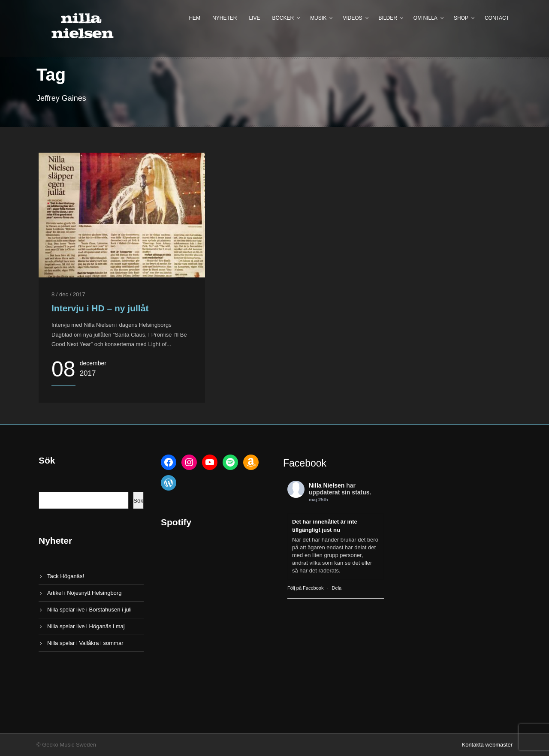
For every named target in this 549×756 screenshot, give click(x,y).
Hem (195, 18)
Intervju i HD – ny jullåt (100, 308)
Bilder (388, 18)
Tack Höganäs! (66, 576)
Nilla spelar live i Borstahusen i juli (89, 610)
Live (254, 18)
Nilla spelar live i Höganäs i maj (86, 626)
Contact (497, 18)
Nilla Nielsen (327, 485)
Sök (138, 501)
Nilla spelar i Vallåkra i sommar (85, 643)
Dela (337, 588)
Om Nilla (425, 18)
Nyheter (225, 18)
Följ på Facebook (305, 588)
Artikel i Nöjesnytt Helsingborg (84, 593)
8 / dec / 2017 (68, 294)
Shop (461, 18)
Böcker (283, 18)
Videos (352, 18)
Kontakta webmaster (487, 745)
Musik (318, 18)
